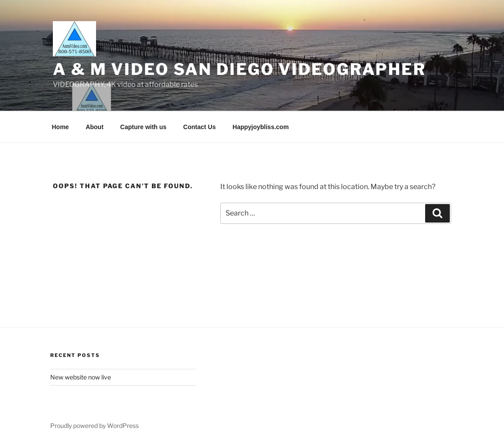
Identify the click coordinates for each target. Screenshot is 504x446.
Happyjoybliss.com (261, 127)
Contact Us (200, 127)
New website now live (81, 377)
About (94, 127)
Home (61, 127)
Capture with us (143, 127)
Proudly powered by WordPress (94, 426)
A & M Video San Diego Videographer (239, 69)
